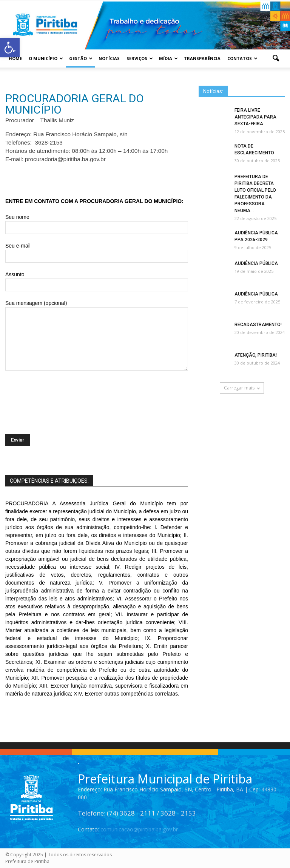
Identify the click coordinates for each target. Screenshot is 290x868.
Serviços (140, 58)
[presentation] (63, 396)
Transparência (202, 58)
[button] (276, 58)
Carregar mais (242, 388)
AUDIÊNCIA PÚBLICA (256, 263)
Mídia (168, 58)
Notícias (109, 58)
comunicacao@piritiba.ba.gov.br (139, 829)
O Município (46, 58)
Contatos (242, 58)
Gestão (81, 58)
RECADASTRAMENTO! (258, 325)
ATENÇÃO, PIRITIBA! (256, 355)
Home (15, 58)
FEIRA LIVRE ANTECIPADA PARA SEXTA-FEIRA (255, 117)
